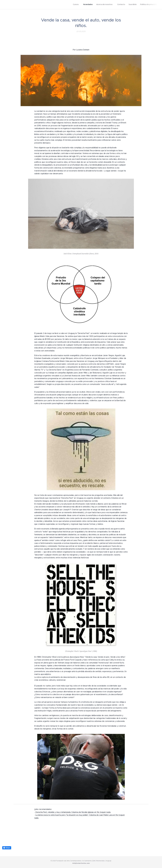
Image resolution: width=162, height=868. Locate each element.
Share (7, 848)
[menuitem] (138, 5)
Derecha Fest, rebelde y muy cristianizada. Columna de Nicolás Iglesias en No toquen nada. (73, 812)
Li (35, 809)
